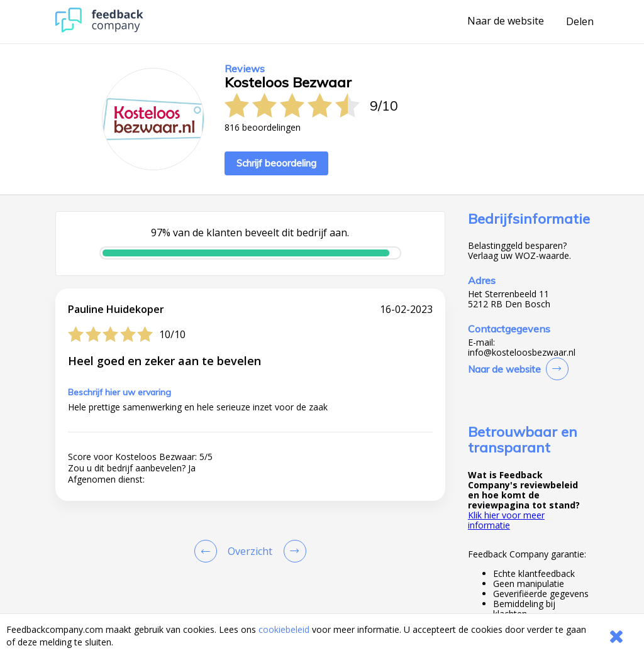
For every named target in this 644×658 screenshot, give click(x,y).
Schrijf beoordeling (276, 163)
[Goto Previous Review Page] (208, 551)
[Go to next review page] (292, 551)
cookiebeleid (284, 629)
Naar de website (506, 21)
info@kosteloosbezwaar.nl (522, 353)
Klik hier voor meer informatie (506, 520)
